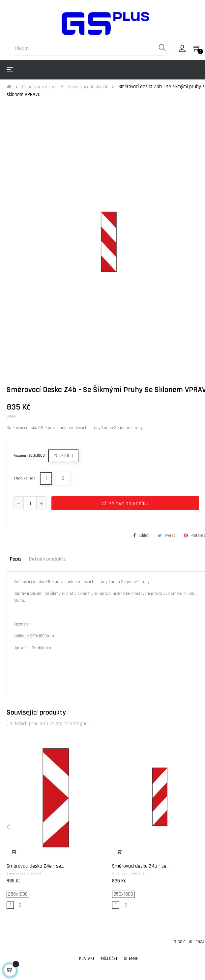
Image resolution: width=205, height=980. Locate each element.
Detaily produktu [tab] (48, 559)
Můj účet (109, 959)
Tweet (170, 536)
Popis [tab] (16, 559)
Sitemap (131, 959)
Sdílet (144, 536)
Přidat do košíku (125, 504)
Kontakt (87, 959)
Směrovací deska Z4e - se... (35, 866)
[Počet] (30, 503)
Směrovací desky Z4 (24, 873)
